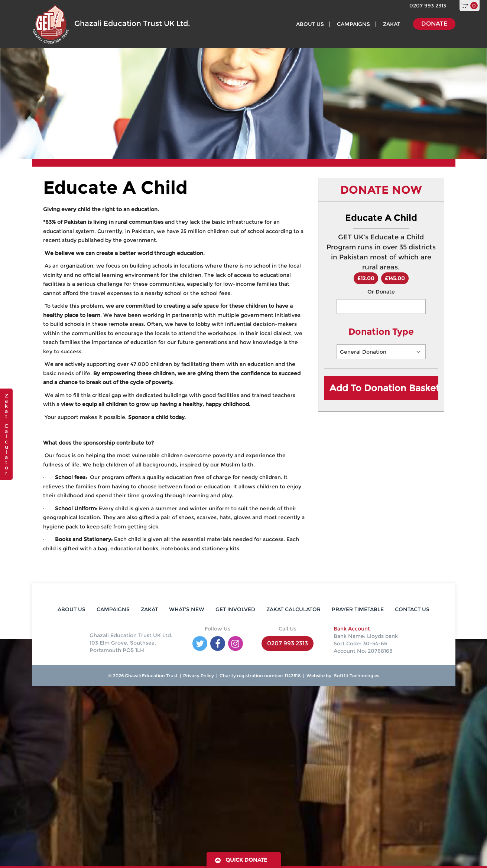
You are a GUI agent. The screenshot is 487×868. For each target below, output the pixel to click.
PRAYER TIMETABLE (358, 609)
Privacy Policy (199, 676)
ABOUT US (310, 24)
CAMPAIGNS (353, 24)
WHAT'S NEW (187, 609)
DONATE (434, 24)
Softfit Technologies (356, 676)
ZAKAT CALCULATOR (293, 609)
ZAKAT (392, 24)
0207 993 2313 (428, 6)
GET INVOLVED (235, 609)
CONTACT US (412, 609)
